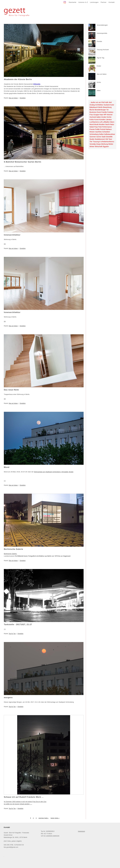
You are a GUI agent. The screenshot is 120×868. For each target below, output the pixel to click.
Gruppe (96, 115)
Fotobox (110, 112)
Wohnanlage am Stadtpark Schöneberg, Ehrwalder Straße (54, 472)
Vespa (98, 144)
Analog (92, 105)
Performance (107, 127)
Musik (96, 124)
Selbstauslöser (110, 134)
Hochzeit (93, 117)
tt (100, 142)
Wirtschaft (99, 146)
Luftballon (106, 122)
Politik (97, 129)
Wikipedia (37, 84)
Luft (101, 122)
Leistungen (94, 2)
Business (93, 112)
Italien (99, 117)
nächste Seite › (44, 818)
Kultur (92, 120)
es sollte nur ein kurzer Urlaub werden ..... (18, 804)
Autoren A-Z (83, 2)
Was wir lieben (13, 98)
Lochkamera (94, 122)
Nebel (92, 127)
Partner (104, 2)
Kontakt (112, 2)
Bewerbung (107, 107)
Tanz (110, 139)
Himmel (109, 115)
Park (100, 127)
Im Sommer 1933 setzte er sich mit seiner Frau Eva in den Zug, (25, 802)
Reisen (92, 132)
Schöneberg (94, 134)
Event (99, 112)
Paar (96, 127)
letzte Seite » (55, 818)
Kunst (97, 120)
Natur (112, 124)
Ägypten (106, 146)
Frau (91, 115)
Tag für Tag (12, 634)
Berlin (100, 107)
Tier (91, 142)
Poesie (92, 129)
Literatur (109, 120)
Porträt (102, 129)
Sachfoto (98, 132)
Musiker (102, 124)
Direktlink (23, 98)
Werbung (105, 144)
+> (5, 629)
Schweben (106, 132)
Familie (104, 112)
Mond (92, 124)
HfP (105, 115)
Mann (112, 122)
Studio (92, 139)
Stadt (104, 137)
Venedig (93, 144)
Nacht (107, 124)
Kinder (104, 117)
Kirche (109, 117)
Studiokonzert (100, 139)
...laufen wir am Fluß (97, 102)
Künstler (102, 120)
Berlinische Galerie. (10, 554)
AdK (107, 102)
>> (5, 244)
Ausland (107, 105)
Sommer (93, 137)
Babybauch (94, 107)
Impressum (82, 831)
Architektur (99, 105)
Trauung (96, 142)
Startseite (72, 2)
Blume (92, 110)
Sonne (99, 137)
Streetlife (109, 137)
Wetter (111, 144)
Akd (110, 102)
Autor (112, 105)
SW (107, 139)
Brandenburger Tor (102, 110)
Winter (92, 146)
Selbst (101, 134)
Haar (101, 115)
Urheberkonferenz (107, 142)
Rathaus (109, 129)
